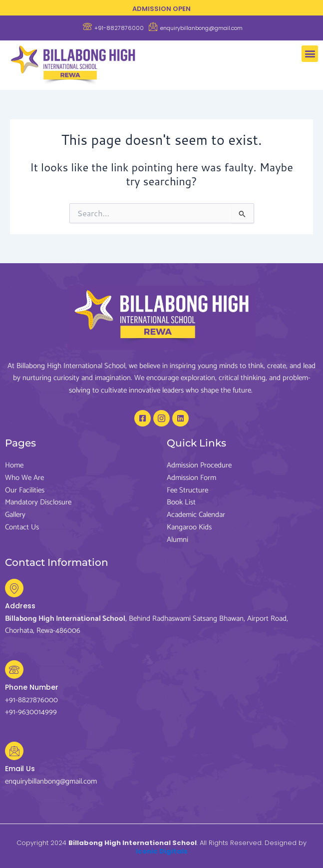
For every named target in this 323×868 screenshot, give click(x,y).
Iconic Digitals (162, 851)
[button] (310, 54)
